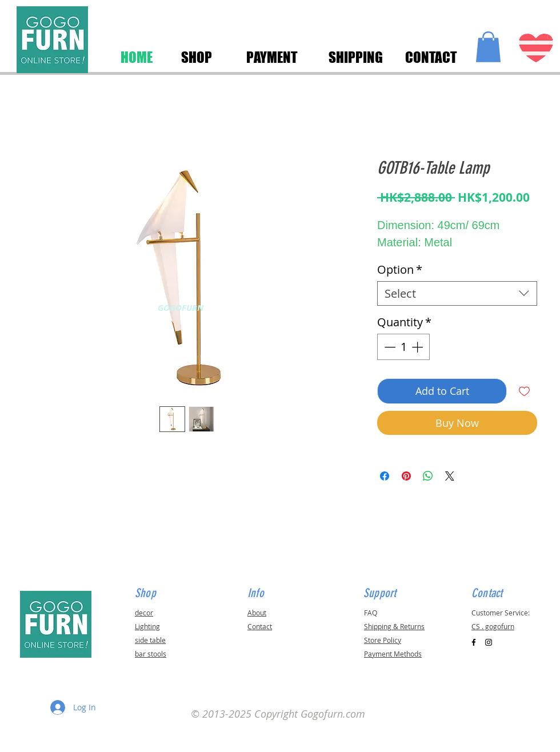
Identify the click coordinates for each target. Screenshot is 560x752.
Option (400, 269)
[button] (488, 47)
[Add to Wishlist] (524, 391)
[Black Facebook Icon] (474, 642)
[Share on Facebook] (385, 476)
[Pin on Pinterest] (406, 476)
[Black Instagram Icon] (489, 642)
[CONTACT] (431, 57)
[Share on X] (450, 476)
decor (144, 613)
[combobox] (457, 293)
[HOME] (137, 57)
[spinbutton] (403, 347)
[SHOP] (196, 57)
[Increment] (418, 347)
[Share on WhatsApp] (428, 476)
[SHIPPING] (355, 57)
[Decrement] (389, 347)
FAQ (371, 613)
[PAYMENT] (272, 57)
